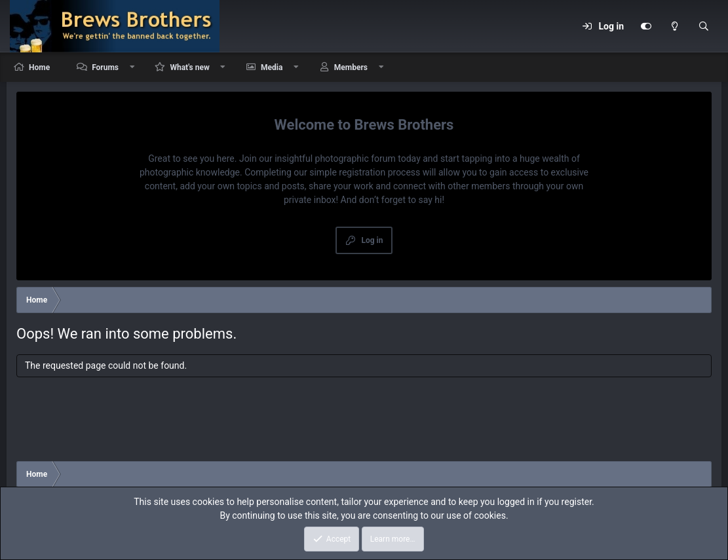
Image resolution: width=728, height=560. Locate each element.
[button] (132, 67)
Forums (105, 67)
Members (351, 67)
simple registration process (365, 172)
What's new (189, 67)
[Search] (704, 26)
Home (39, 67)
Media (272, 67)
